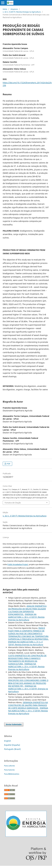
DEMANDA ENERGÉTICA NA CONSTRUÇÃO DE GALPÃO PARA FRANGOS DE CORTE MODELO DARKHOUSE (28, 705)
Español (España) (12, 745)
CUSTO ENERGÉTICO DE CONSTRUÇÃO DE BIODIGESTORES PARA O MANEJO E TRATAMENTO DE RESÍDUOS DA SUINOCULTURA (27, 660)
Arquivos (14, 9)
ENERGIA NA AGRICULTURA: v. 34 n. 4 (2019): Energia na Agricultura (28, 689)
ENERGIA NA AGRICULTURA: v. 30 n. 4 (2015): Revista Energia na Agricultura (26, 617)
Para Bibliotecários (12, 774)
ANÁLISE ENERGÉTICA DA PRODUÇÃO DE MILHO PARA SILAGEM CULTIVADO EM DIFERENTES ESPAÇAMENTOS (27, 610)
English (8, 741)
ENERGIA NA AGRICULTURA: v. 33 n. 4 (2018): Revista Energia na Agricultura (26, 667)
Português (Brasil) (12, 749)
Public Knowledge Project (18, 564)
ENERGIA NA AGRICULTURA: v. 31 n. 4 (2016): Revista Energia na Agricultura (26, 643)
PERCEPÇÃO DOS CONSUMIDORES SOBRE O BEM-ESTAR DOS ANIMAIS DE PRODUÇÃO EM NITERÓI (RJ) (28, 683)
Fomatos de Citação (13, 503)
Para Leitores (9, 766)
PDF (8, 464)
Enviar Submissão (14, 724)
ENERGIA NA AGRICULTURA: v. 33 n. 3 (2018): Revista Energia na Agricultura (28, 711)
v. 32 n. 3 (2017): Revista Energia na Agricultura (22, 12)
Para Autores (9, 770)
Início (5, 9)
